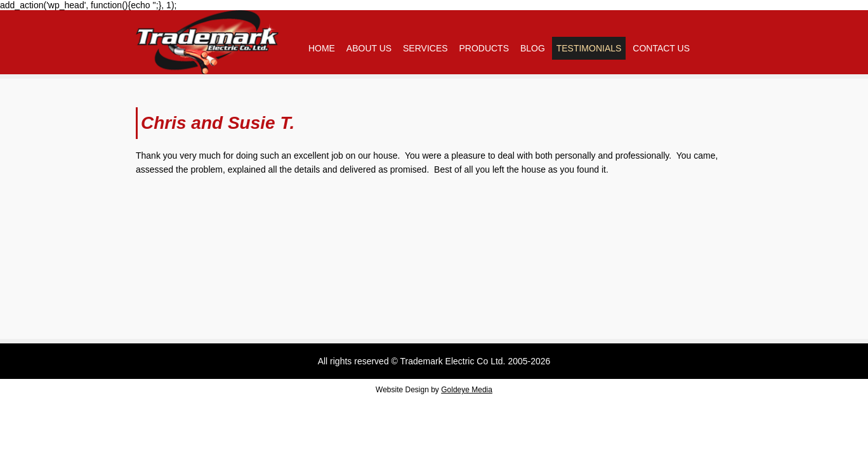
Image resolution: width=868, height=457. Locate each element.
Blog (533, 48)
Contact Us (661, 48)
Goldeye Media (467, 390)
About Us (369, 48)
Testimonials (589, 48)
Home (322, 48)
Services (425, 48)
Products (484, 48)
